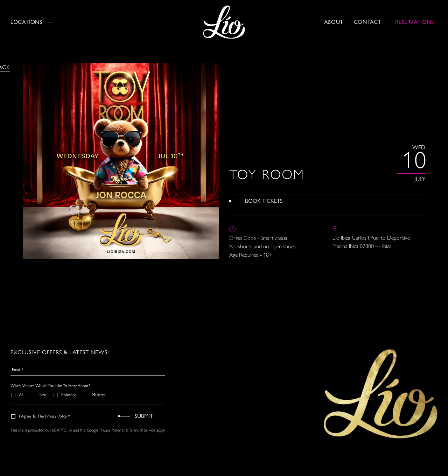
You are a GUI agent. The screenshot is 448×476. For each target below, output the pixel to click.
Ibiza (39, 395)
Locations (32, 22)
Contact (367, 22)
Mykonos (65, 395)
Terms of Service (142, 430)
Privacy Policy (110, 430)
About (334, 22)
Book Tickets (264, 201)
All (17, 395)
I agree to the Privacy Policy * (41, 416)
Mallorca (95, 395)
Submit (144, 416)
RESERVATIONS (415, 22)
